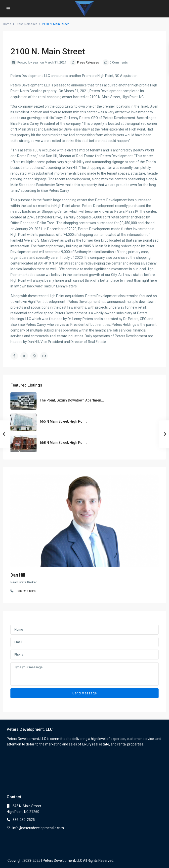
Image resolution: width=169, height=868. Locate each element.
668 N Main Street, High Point (63, 443)
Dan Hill (18, 575)
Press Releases (27, 24)
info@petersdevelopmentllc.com (38, 828)
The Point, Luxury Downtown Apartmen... (72, 400)
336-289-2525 (24, 820)
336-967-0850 (26, 591)
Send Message (84, 693)
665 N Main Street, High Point (63, 421)
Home (7, 24)
